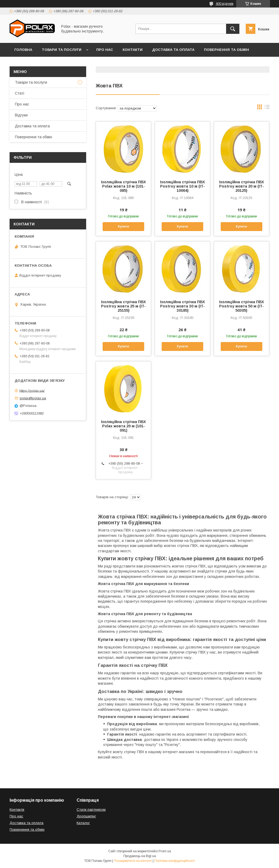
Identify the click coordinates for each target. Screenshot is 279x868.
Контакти (133, 50)
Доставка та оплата (173, 50)
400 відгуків (225, 4)
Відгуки (22, 64)
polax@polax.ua (33, 398)
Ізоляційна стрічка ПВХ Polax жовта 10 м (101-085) (123, 186)
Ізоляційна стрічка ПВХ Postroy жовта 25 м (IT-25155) (123, 306)
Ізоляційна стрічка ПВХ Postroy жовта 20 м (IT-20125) (241, 186)
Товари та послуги (62, 50)
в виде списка (267, 108)
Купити (123, 226)
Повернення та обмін (226, 50)
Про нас (105, 50)
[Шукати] (233, 29)
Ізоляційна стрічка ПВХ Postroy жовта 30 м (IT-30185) (182, 306)
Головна (23, 50)
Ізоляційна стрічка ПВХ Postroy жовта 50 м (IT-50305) (241, 306)
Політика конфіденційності (174, 861)
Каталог (83, 823)
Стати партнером (91, 810)
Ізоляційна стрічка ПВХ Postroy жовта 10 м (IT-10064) (182, 186)
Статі (20, 93)
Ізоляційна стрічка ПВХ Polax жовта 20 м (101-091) (123, 426)
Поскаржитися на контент (133, 861)
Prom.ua (165, 851)
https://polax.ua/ (32, 390)
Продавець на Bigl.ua (140, 856)
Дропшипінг (86, 816)
